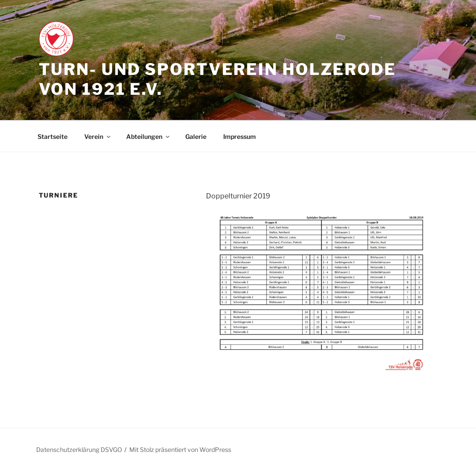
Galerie (196, 136)
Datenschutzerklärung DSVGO (79, 449)
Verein (98, 136)
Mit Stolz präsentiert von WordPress (180, 449)
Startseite (52, 136)
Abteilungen (148, 136)
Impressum (240, 136)
